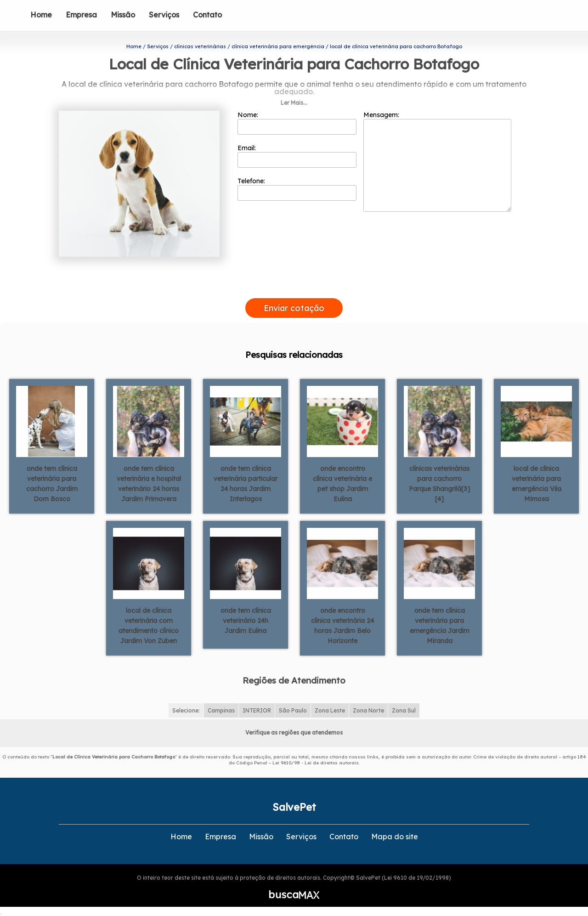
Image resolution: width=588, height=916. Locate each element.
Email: (297, 156)
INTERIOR (257, 710)
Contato (207, 15)
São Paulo (293, 710)
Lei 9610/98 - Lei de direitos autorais (316, 763)
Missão (123, 15)
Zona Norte (368, 710)
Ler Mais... (294, 103)
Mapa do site (395, 837)
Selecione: (186, 710)
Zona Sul (404, 710)
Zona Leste (330, 710)
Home (41, 15)
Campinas (221, 710)
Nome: (297, 123)
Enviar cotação (294, 308)
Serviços (164, 15)
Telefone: (297, 189)
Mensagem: (437, 161)
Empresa (81, 15)
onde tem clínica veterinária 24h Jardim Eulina (246, 621)
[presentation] (294, 288)
